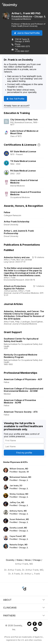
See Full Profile (16, 99)
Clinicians (24, 608)
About (24, 600)
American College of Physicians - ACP (23, 379)
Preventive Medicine (22, 16)
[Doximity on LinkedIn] (40, 624)
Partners (24, 616)
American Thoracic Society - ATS (21, 412)
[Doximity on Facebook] (35, 624)
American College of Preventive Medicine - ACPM (20, 401)
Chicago (39, 16)
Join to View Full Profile (27, 33)
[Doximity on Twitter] (29, 624)
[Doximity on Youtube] (35, 630)
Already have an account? (17, 106)
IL (45, 16)
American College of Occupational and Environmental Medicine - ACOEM (23, 390)
